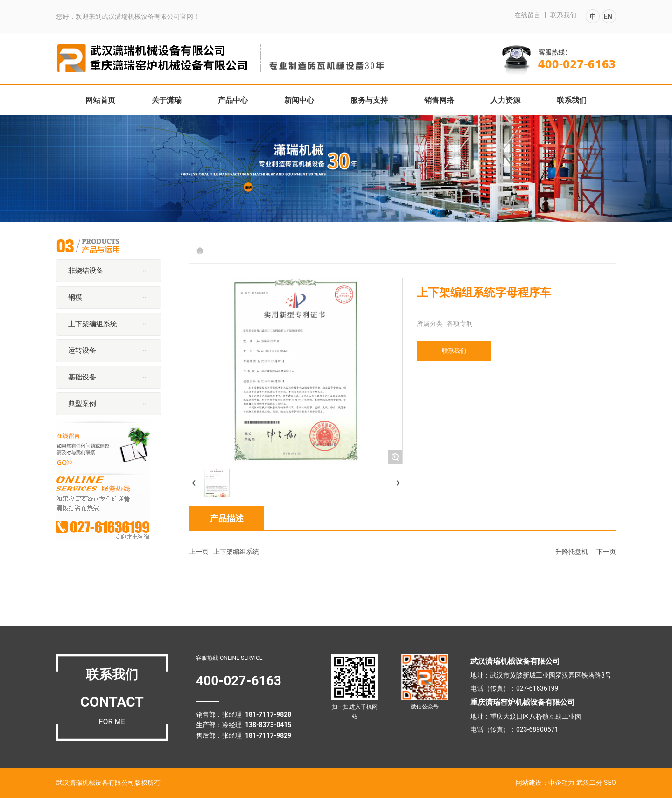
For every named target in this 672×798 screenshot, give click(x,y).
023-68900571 (537, 729)
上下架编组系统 (236, 552)
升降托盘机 (572, 552)
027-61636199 (537, 688)
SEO (610, 783)
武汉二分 (589, 783)
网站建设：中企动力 (545, 783)
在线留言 (527, 15)
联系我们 (563, 15)
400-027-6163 (239, 681)
